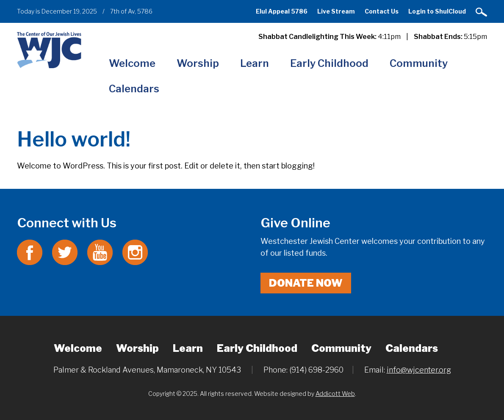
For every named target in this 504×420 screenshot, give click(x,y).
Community (419, 63)
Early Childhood (329, 63)
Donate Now (306, 283)
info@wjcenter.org (419, 370)
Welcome (132, 63)
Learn (255, 63)
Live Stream (336, 11)
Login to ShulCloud (437, 11)
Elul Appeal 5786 (282, 11)
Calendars (134, 89)
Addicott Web (335, 394)
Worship (198, 63)
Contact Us (382, 11)
